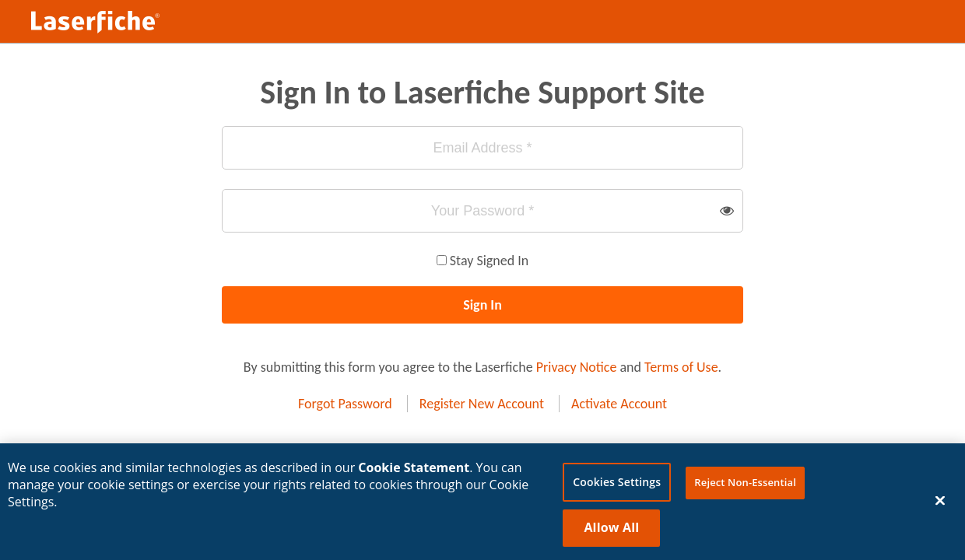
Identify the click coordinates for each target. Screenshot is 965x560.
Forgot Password (345, 404)
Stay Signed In (489, 261)
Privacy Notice (577, 367)
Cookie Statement (414, 471)
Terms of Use (681, 367)
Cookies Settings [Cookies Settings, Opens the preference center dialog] (617, 485)
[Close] (940, 504)
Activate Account (619, 404)
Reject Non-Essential (745, 485)
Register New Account (482, 404)
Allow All (611, 530)
